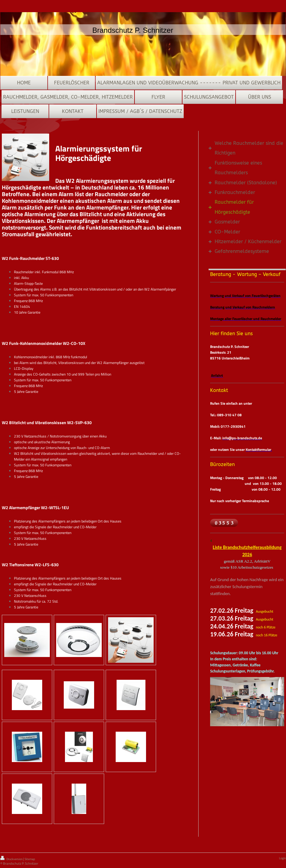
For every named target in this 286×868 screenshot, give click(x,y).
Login (282, 858)
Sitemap (30, 859)
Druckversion (12, 859)
